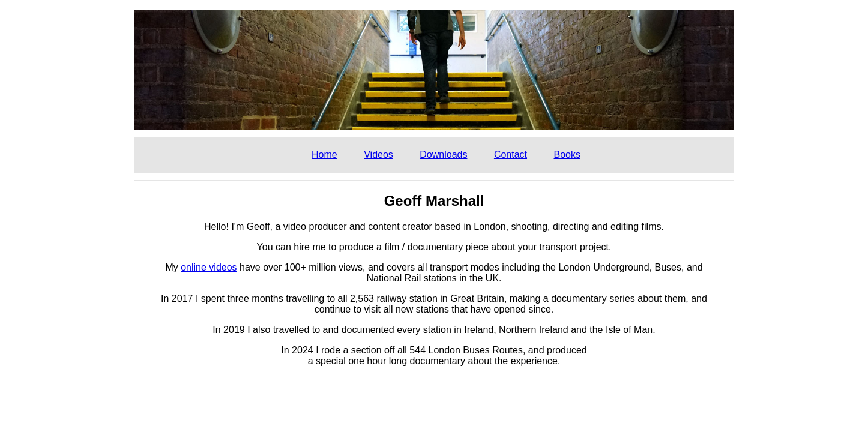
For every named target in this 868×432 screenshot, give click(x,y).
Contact (511, 154)
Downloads (443, 154)
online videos (209, 267)
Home (324, 154)
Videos (378, 154)
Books (567, 154)
